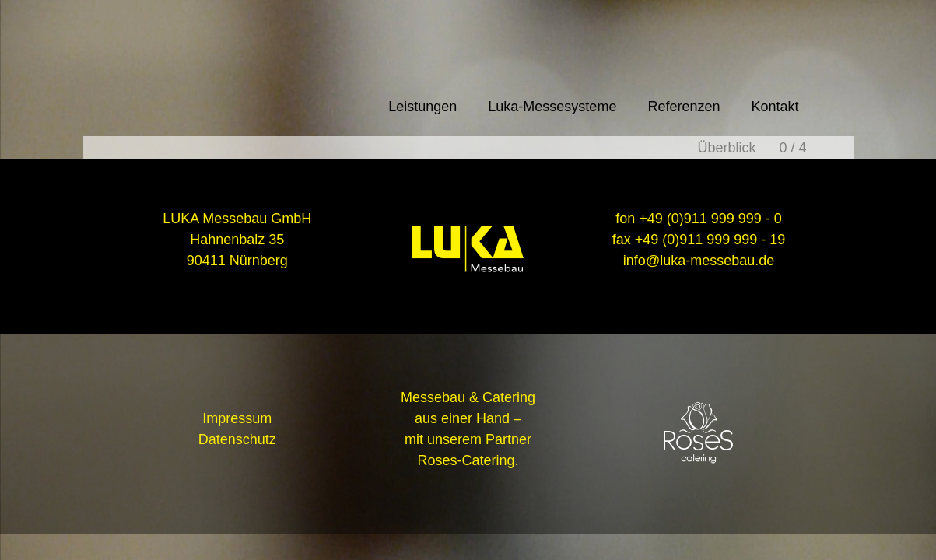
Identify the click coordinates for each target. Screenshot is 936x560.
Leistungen (422, 107)
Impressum (237, 418)
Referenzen (684, 107)
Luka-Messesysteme (552, 107)
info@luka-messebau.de (699, 261)
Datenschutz (237, 439)
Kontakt (775, 107)
